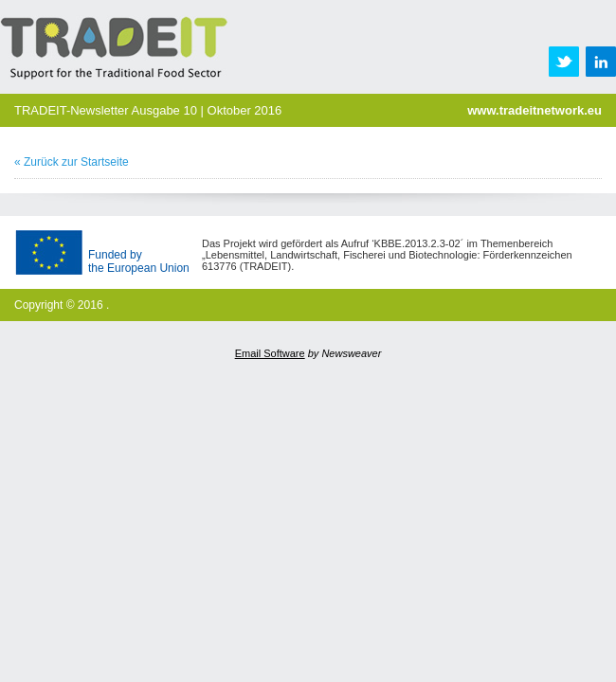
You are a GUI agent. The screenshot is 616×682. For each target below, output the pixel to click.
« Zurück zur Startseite (72, 162)
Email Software (270, 353)
